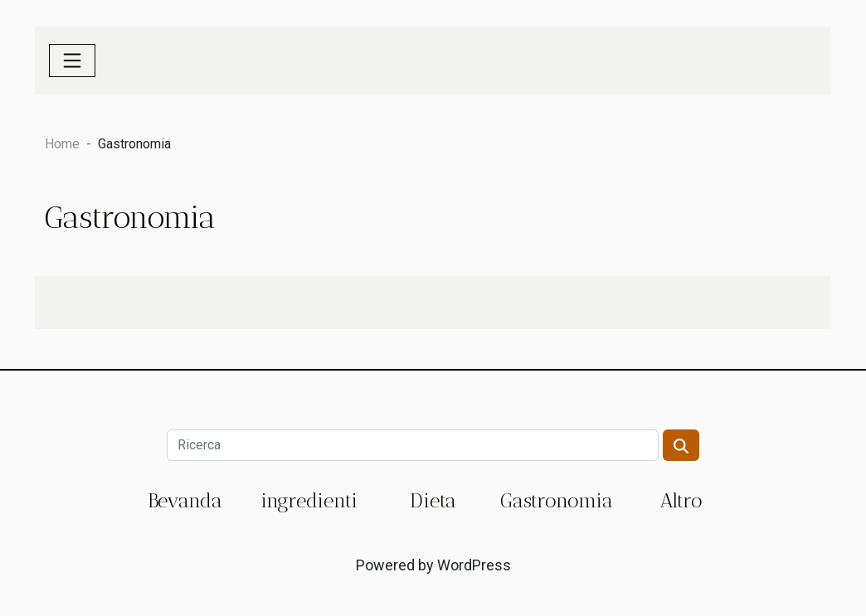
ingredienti (309, 500)
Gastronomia (557, 500)
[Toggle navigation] (72, 61)
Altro (681, 500)
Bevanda (185, 500)
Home (62, 144)
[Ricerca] (412, 445)
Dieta (433, 500)
